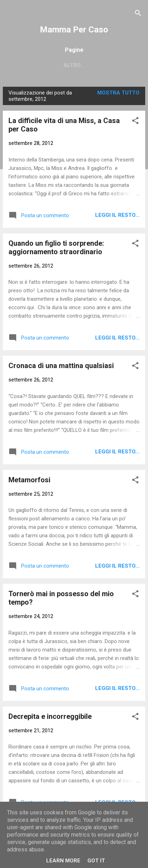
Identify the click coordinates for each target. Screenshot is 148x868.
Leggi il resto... (117, 215)
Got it (96, 861)
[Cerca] (138, 14)
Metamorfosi (29, 480)
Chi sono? (112, 65)
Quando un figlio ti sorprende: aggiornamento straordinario (56, 247)
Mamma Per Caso (74, 30)
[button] (135, 122)
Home (30, 65)
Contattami (67, 65)
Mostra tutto (118, 93)
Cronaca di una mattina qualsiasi (61, 366)
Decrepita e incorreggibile (50, 716)
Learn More (63, 861)
